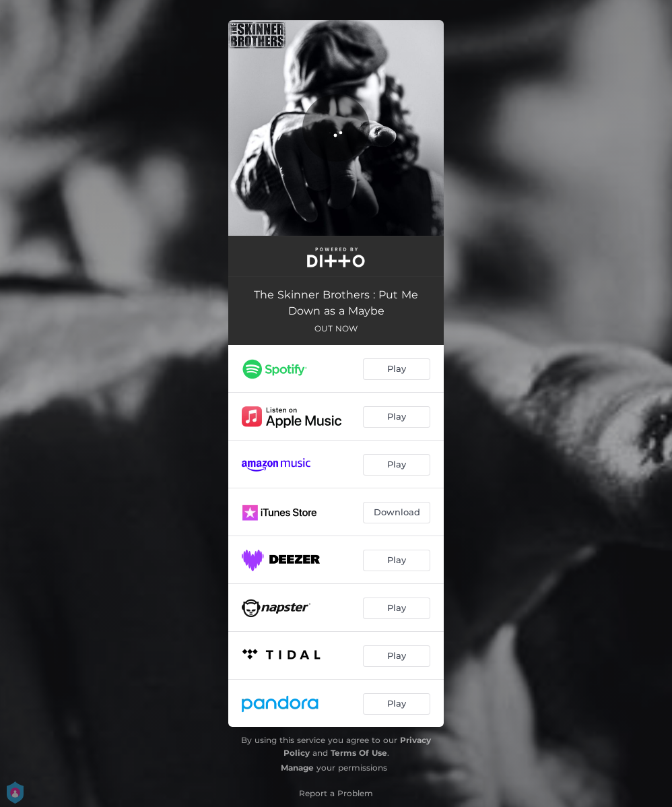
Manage (297, 768)
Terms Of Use (359, 753)
